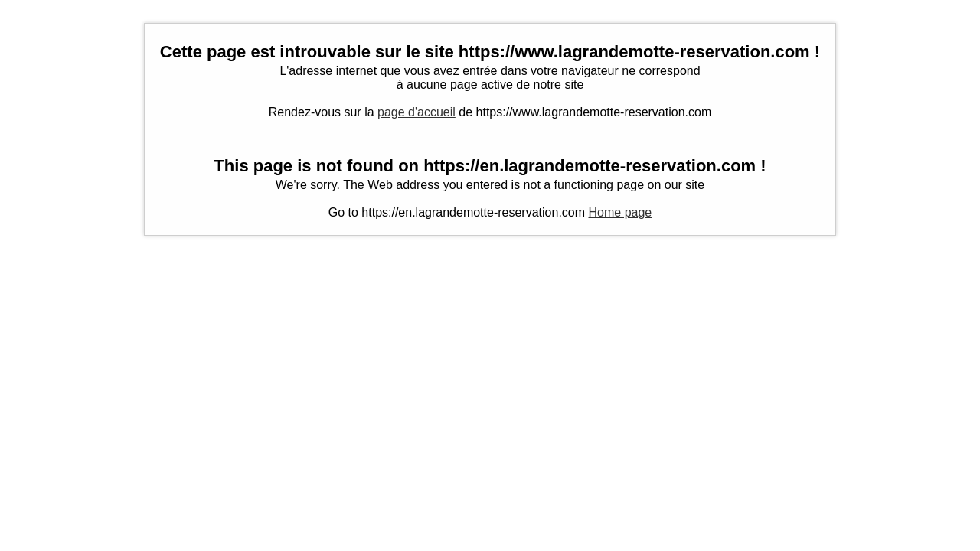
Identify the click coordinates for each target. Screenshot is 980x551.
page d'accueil (416, 112)
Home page (621, 212)
